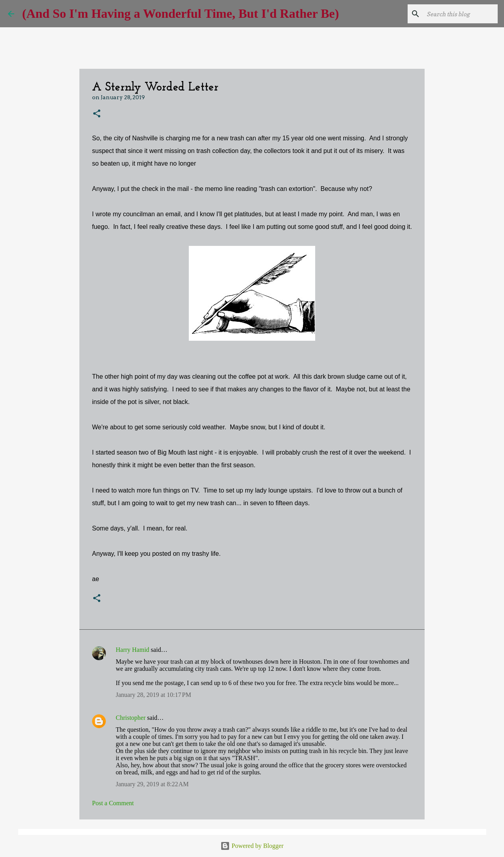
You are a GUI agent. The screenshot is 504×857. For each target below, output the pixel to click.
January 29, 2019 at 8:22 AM (152, 784)
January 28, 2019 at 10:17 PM (153, 695)
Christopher (131, 718)
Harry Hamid (133, 650)
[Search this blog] (456, 14)
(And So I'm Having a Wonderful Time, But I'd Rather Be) (181, 13)
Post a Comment (113, 803)
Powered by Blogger (252, 846)
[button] (97, 114)
